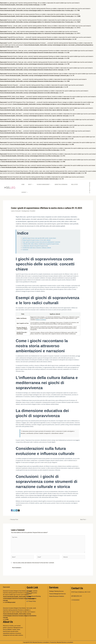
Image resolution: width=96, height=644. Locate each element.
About (31, 185)
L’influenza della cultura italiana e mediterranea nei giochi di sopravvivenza (41, 244)
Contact (25, 192)
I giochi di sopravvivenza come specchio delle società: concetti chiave (39, 238)
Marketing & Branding (61, 185)
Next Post (84, 520)
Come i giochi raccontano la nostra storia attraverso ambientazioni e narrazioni (41, 242)
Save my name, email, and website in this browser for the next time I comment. (34, 563)
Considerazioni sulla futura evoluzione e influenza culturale (37, 248)
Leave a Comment (16, 211)
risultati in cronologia (41, 320)
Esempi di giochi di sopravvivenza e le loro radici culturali (36, 240)
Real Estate (75, 185)
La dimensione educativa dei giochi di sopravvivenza (35, 246)
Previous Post (13, 520)
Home (23, 185)
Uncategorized (25, 211)
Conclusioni (25, 250)
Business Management (44, 185)
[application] (32, 185)
